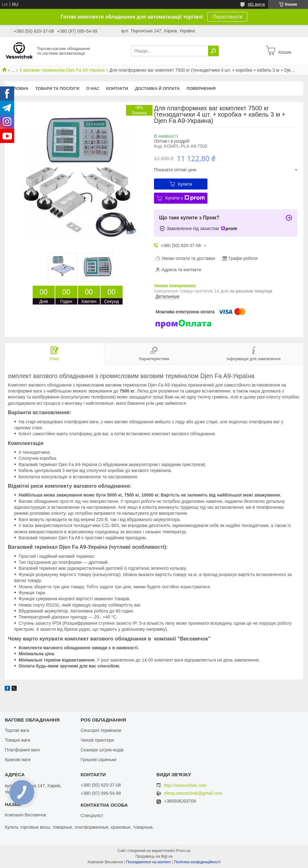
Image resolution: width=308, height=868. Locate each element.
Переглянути (227, 17)
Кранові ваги (18, 760)
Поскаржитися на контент (148, 862)
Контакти (117, 88)
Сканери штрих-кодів (102, 750)
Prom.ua (183, 851)
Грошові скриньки (98, 760)
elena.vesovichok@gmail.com (193, 793)
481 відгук (256, 4)
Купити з (185, 198)
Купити (185, 184)
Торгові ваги (17, 730)
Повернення (201, 88)
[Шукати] (213, 51)
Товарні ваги (17, 740)
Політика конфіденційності (197, 862)
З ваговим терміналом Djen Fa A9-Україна (62, 70)
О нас (93, 88)
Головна (18, 88)
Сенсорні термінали (101, 730)
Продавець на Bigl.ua (154, 856)
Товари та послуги (57, 88)
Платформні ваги (22, 750)
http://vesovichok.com (185, 785)
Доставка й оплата (157, 88)
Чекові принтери (97, 740)
